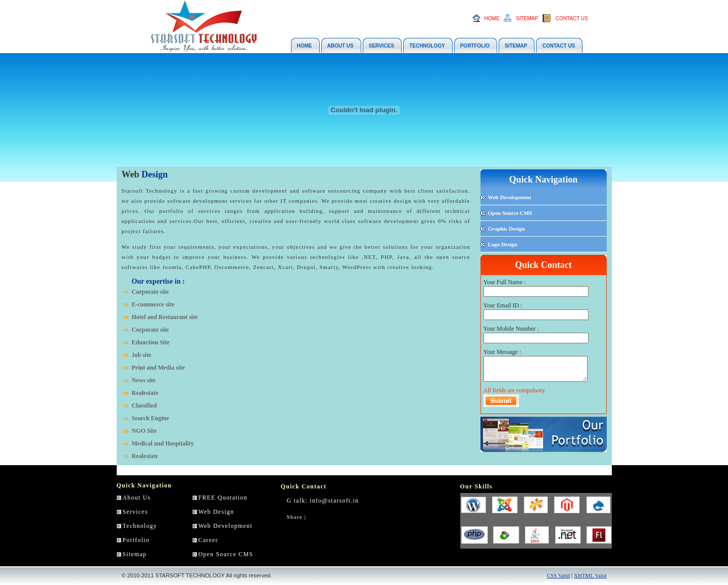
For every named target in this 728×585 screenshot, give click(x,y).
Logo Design (503, 244)
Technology (140, 526)
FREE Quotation (223, 498)
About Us (137, 498)
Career (208, 540)
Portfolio (136, 540)
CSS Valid (559, 575)
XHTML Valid (590, 575)
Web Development (510, 197)
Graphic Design (507, 229)
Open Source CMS (510, 213)
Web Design (216, 512)
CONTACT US (572, 18)
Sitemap (135, 554)
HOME (492, 18)
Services (135, 512)
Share (295, 517)
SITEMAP (527, 18)
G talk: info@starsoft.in (323, 501)
